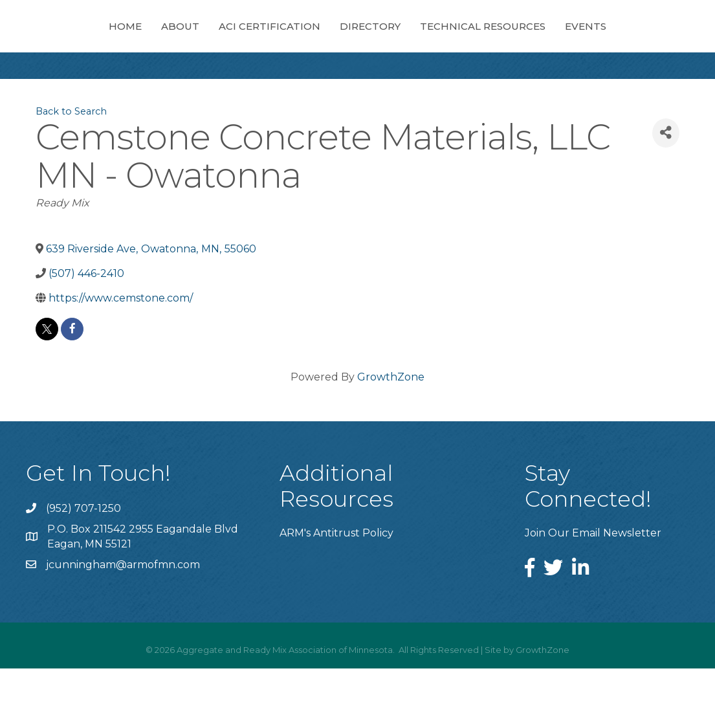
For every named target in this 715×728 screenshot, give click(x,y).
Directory (491, 39)
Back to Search (71, 171)
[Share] (666, 193)
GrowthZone (391, 436)
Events (358, 86)
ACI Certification (209, 39)
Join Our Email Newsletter (593, 592)
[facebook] (72, 389)
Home (65, 39)
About (120, 39)
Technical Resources (604, 39)
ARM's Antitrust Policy (336, 592)
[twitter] (47, 389)
